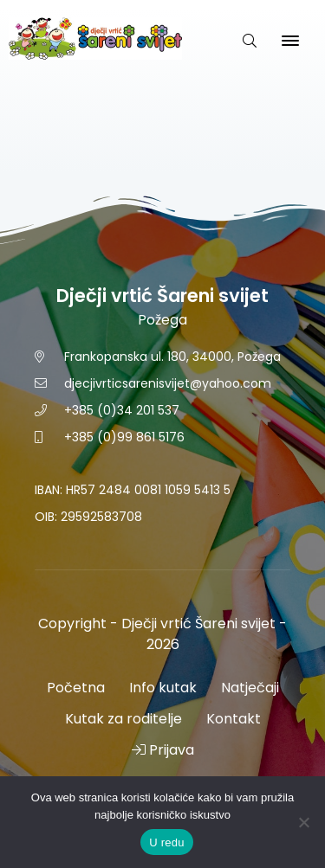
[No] (303, 822)
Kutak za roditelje (123, 719)
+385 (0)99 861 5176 (124, 437)
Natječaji (250, 688)
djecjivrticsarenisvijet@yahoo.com (168, 383)
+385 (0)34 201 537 (122, 410)
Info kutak (163, 688)
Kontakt (234, 719)
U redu (167, 842)
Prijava (163, 750)
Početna (76, 688)
